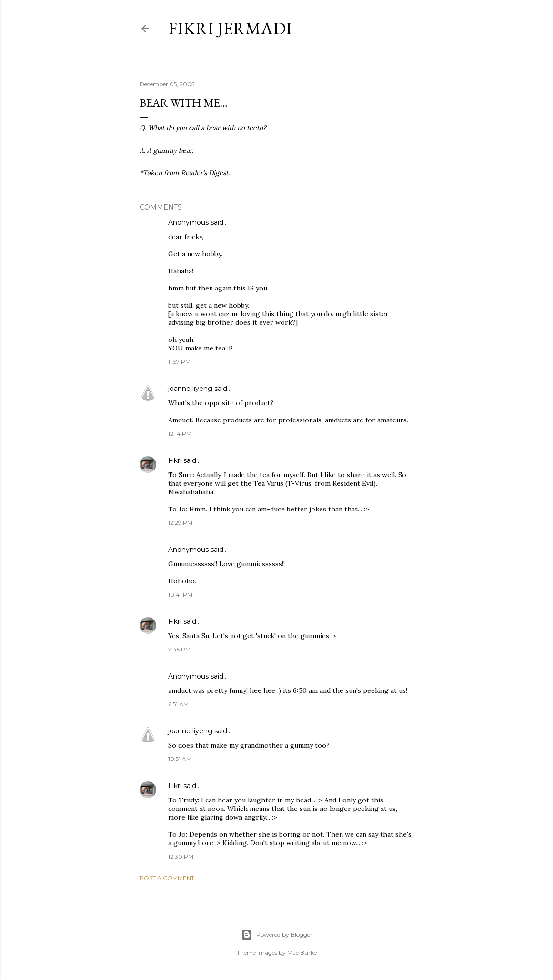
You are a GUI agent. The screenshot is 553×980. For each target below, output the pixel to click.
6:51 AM (178, 704)
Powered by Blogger (277, 935)
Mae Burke (302, 953)
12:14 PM (180, 434)
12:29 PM (180, 523)
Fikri (175, 460)
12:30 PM (181, 856)
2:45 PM (179, 649)
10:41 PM (180, 595)
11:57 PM (179, 362)
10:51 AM (180, 759)
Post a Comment (167, 878)
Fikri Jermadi (230, 28)
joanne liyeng (190, 389)
